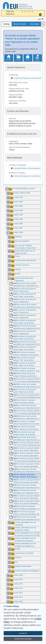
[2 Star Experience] (25, 12)
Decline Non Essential (23, 639)
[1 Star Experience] (23, 12)
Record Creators (20, 24)
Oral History (34, 24)
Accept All (23, 633)
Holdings (6, 24)
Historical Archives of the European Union (27, 168)
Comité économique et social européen (26, 78)
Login (40, 19)
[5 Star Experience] (33, 12)
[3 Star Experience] (28, 12)
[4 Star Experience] (30, 12)
